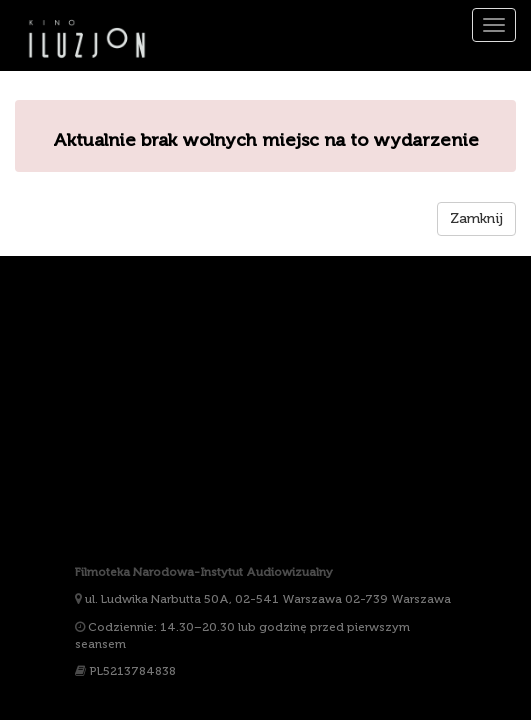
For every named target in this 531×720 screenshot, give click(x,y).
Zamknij (476, 218)
